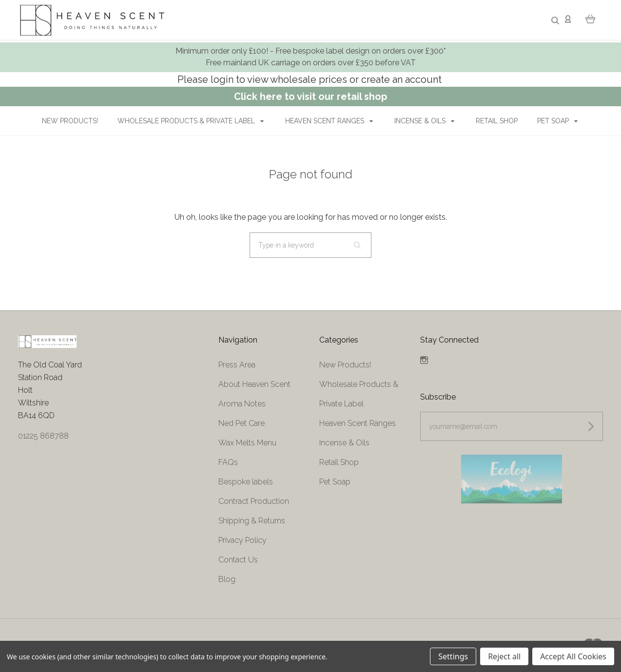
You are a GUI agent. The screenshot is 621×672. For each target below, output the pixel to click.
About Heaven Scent (254, 384)
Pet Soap (558, 121)
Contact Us (238, 560)
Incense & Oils (425, 121)
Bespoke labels (246, 482)
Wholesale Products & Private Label (191, 121)
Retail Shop (497, 121)
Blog (227, 579)
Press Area (237, 365)
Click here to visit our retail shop (310, 96)
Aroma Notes (242, 404)
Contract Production (254, 501)
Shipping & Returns (252, 521)
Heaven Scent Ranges (329, 121)
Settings (453, 656)
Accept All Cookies (573, 656)
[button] (511, 479)
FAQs (228, 462)
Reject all (504, 656)
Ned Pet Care (242, 423)
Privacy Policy (243, 540)
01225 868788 (43, 436)
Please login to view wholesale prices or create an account (311, 79)
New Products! (70, 121)
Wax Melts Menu (247, 443)
